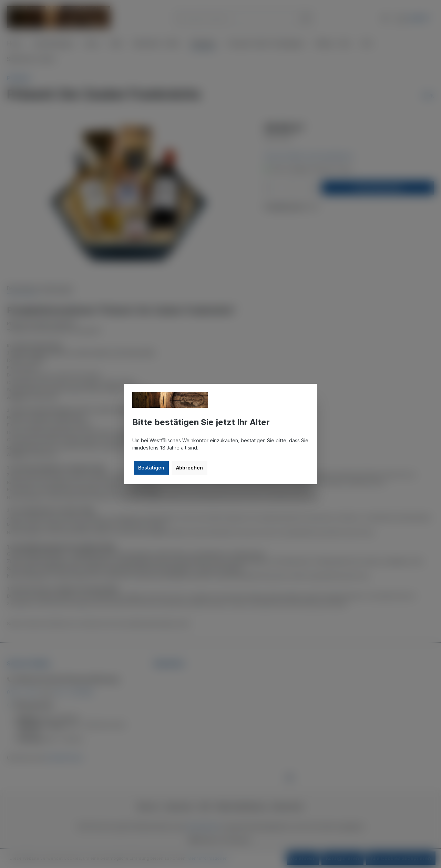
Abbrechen (189, 468)
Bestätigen (151, 468)
